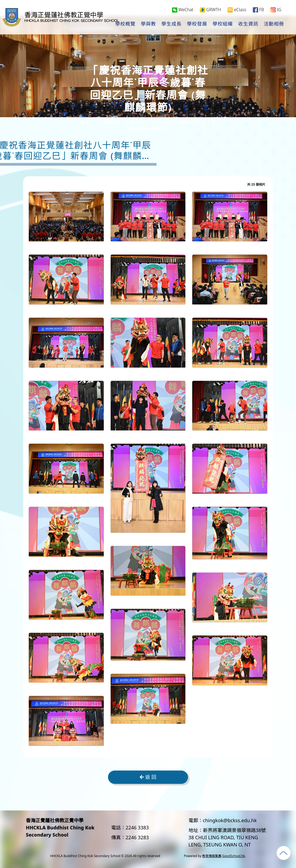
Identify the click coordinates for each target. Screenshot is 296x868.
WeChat (183, 10)
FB (258, 10)
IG (276, 10)
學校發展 (197, 24)
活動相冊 (274, 24)
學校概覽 (125, 24)
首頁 (87, 123)
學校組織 (223, 24)
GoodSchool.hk (234, 856)
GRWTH (210, 10)
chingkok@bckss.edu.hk (230, 820)
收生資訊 (248, 24)
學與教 (148, 24)
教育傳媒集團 (212, 856)
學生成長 (171, 24)
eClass (237, 10)
